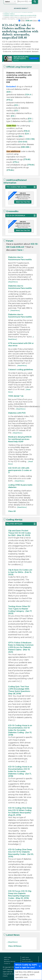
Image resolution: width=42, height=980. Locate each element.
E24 (27, 134)
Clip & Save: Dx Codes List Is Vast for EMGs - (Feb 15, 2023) (20, 572)
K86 (27, 147)
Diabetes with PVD (17, 413)
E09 (9, 92)
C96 (32, 139)
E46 (25, 142)
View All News (15, 946)
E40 (21, 142)
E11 (30, 121)
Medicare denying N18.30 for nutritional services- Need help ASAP (20, 439)
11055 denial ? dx (16, 396)
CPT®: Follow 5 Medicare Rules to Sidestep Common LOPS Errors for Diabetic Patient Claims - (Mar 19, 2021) (21, 647)
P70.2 (10, 100)
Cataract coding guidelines (21, 370)
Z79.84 (31, 165)
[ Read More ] (13, 282)
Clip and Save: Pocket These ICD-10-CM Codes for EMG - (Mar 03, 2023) (19, 533)
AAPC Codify (7, 957)
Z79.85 (27, 159)
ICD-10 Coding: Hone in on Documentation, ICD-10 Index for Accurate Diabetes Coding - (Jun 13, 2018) (20, 730)
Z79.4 (16, 162)
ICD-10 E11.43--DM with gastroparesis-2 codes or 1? (20, 470)
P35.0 (27, 131)
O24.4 (28, 95)
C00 (28, 139)
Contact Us (7, 963)
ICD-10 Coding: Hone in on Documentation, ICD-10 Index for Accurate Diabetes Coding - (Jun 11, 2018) (20, 771)
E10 (30, 119)
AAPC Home (25, 957)
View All (12, 511)
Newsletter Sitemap (10, 961)
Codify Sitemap (26, 959)
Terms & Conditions (27, 961)
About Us (7, 959)
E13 (16, 105)
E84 (21, 136)
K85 (23, 147)
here (20, 250)
